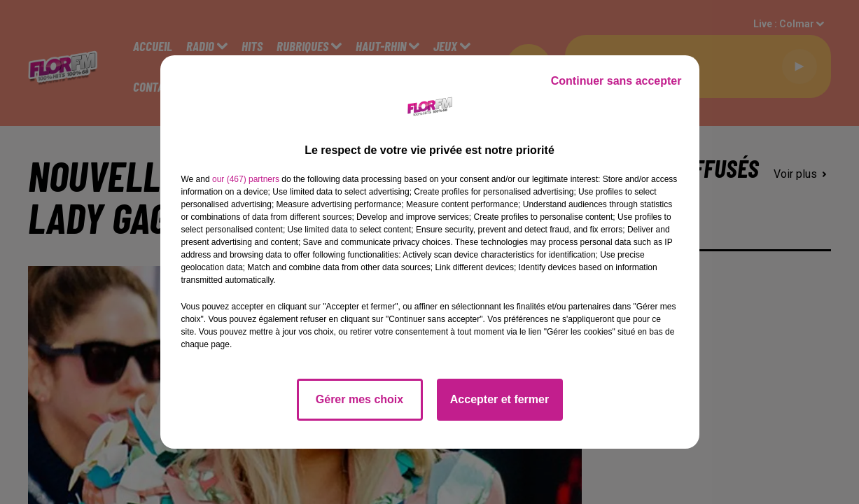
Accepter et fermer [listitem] (500, 399)
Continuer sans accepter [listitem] (616, 81)
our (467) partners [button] (246, 179)
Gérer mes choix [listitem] (359, 399)
